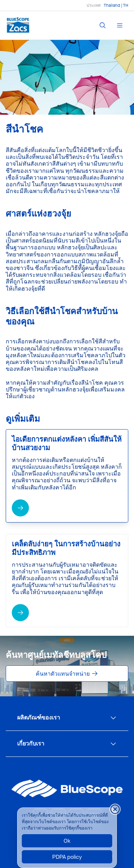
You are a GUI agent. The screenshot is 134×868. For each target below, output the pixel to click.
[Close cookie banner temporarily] (115, 809)
